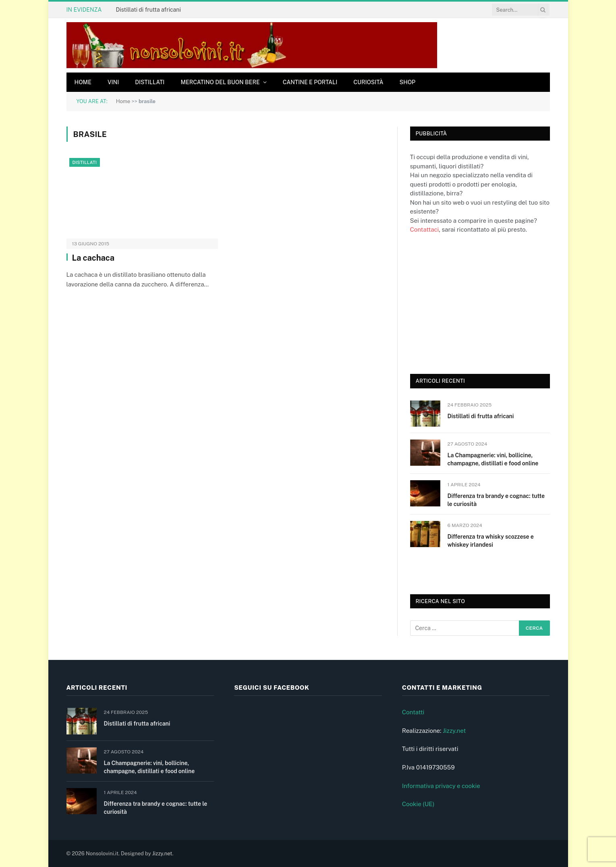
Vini (113, 82)
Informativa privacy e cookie (441, 786)
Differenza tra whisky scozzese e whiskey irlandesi (491, 541)
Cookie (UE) (418, 804)
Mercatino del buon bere (220, 82)
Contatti (413, 712)
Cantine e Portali (310, 82)
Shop (408, 82)
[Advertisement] (471, 303)
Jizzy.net (454, 731)
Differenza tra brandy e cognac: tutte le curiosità (496, 500)
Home (83, 82)
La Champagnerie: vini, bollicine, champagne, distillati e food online (493, 459)
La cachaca (93, 258)
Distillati (150, 82)
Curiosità (368, 82)
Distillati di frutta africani (148, 10)
